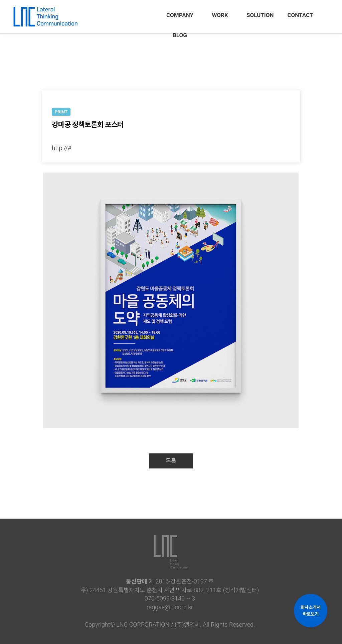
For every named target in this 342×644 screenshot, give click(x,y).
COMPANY (180, 15)
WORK (220, 15)
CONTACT (300, 15)
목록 (171, 461)
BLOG (180, 35)
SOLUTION (260, 15)
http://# (61, 148)
